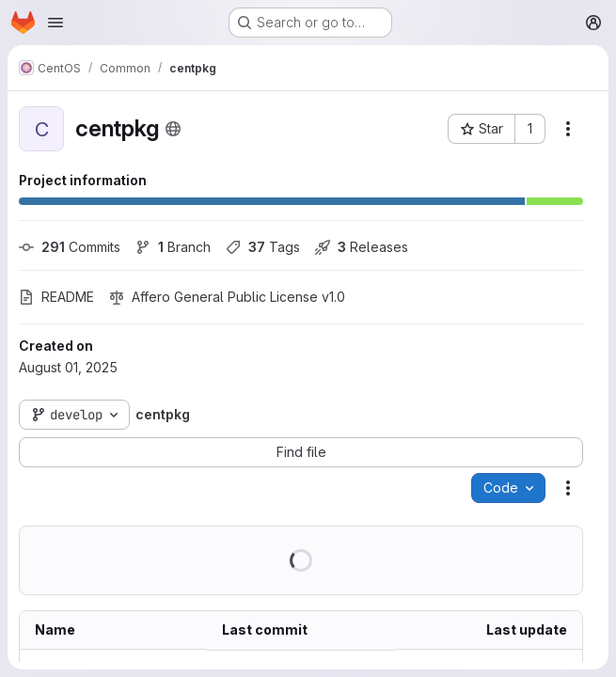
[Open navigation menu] (55, 23)
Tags (263, 247)
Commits (70, 247)
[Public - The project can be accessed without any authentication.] (173, 129)
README (56, 297)
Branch (173, 247)
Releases (362, 247)
